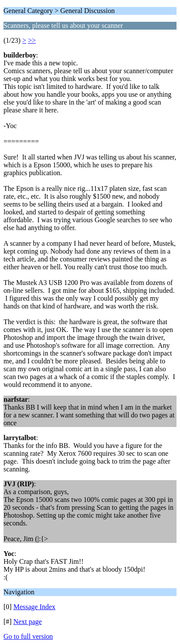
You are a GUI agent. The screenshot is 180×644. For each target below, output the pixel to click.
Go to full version (28, 636)
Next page (28, 622)
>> (32, 40)
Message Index (34, 607)
